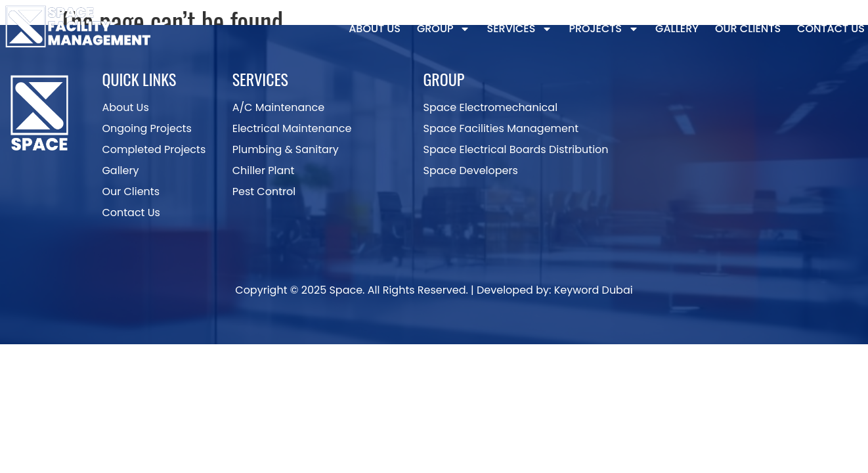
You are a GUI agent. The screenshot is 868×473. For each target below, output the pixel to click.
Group (444, 29)
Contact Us (831, 29)
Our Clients (748, 29)
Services (519, 29)
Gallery (677, 29)
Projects (604, 29)
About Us (375, 29)
